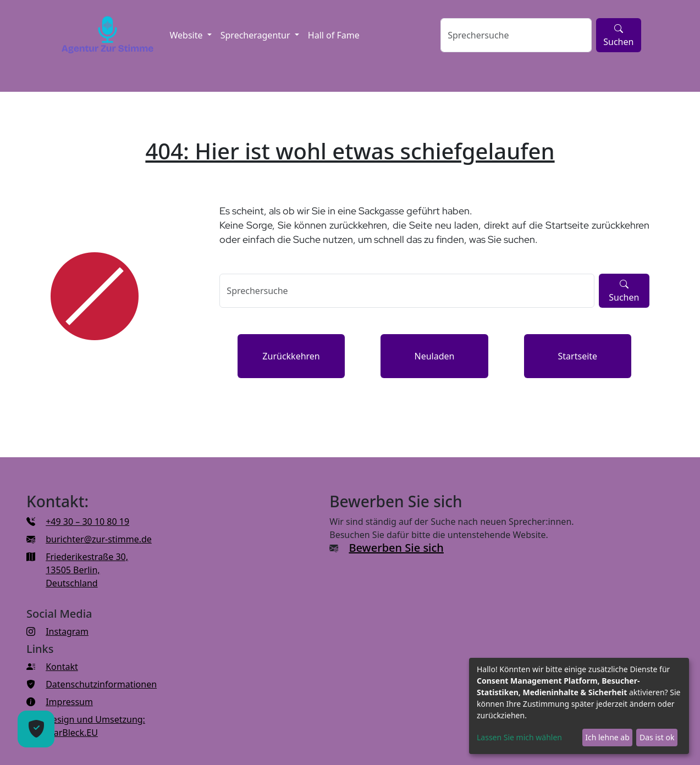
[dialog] (579, 706)
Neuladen (434, 356)
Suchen (618, 35)
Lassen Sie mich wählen (519, 737)
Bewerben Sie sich (396, 548)
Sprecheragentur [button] (257, 35)
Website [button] (187, 35)
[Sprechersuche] (516, 35)
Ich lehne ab (607, 737)
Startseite (578, 356)
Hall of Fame (334, 35)
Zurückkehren (291, 356)
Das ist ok (657, 737)
